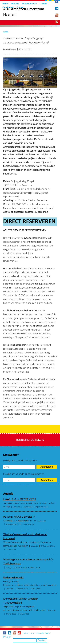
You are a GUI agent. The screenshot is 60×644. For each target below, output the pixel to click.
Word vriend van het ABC (38, 633)
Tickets (43, 4)
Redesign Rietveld (13, 577)
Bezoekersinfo (29, 4)
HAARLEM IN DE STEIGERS (20, 499)
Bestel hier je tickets (30, 440)
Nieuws (15, 4)
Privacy (7, 637)
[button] (30, 73)
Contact (20, 7)
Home (5, 4)
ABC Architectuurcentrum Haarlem (24, 12)
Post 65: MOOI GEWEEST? (19, 517)
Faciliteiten (8, 7)
